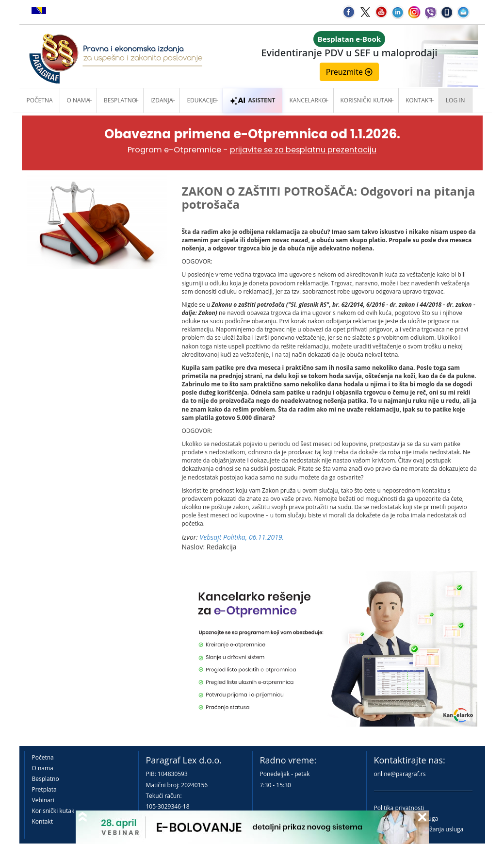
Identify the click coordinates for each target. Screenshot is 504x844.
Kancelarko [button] (308, 100)
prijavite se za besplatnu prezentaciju (303, 150)
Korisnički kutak (53, 811)
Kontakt (42, 821)
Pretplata (44, 789)
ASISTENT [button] (252, 100)
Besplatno (120, 100)
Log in (455, 100)
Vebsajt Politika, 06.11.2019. (242, 537)
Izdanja (162, 100)
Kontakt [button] (419, 100)
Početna (40, 100)
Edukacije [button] (201, 100)
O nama (78, 100)
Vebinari (43, 800)
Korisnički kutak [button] (366, 100)
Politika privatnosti (399, 808)
